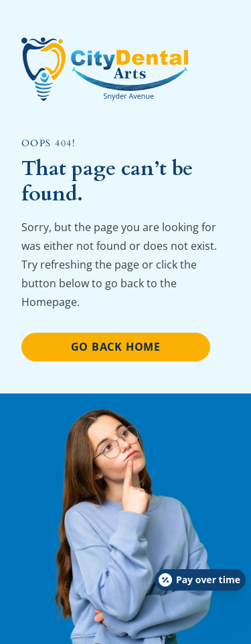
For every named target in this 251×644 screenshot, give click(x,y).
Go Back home (116, 347)
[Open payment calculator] (200, 580)
